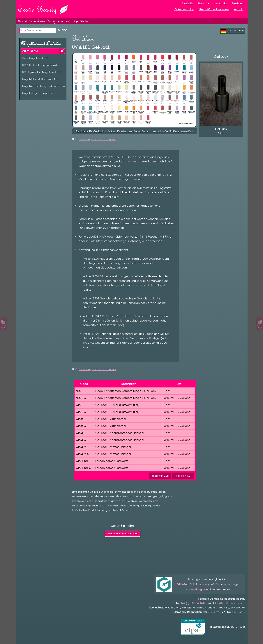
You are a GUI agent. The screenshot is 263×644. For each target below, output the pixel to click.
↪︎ (260, 327)
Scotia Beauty (46, 21)
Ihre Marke (220, 3)
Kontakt (239, 9)
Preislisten (238, 3)
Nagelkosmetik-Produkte (41, 44)
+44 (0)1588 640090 (193, 603)
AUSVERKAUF (62, 51)
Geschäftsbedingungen (214, 9)
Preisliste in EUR (160, 476)
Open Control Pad (6, 639)
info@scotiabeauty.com (230, 603)
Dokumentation (184, 9)
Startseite (188, 3)
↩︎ (3, 327)
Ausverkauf (68, 21)
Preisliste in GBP (183, 476)
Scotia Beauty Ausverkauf (123, 534)
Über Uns (204, 3)
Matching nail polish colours (97, 139)
